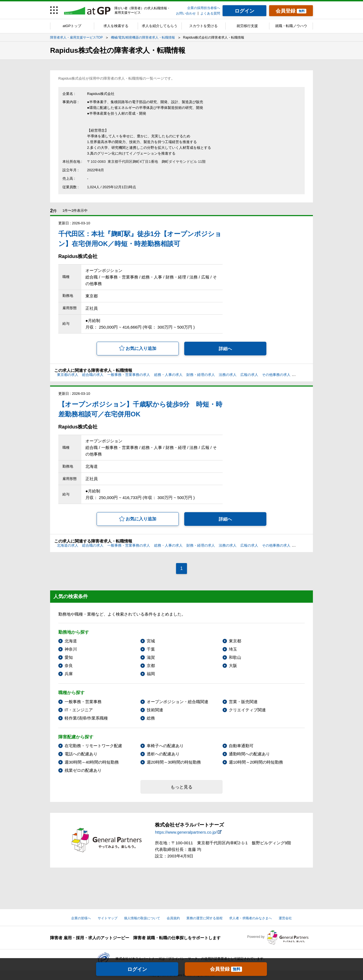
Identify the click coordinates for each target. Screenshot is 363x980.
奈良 (69, 666)
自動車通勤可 (241, 746)
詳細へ (225, 349)
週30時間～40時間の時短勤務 (92, 762)
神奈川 (71, 649)
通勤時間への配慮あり (249, 754)
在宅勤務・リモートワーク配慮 (93, 746)
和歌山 (235, 657)
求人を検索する (116, 26)
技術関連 (155, 710)
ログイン (137, 969)
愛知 (69, 657)
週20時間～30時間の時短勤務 (174, 762)
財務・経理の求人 (201, 375)
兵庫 (69, 674)
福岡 (151, 674)
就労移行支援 (247, 26)
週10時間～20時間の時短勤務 (256, 762)
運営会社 (285, 918)
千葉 (151, 649)
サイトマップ (108, 918)
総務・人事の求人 (168, 375)
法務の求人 (228, 375)
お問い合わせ (186, 13)
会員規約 (173, 918)
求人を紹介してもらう (160, 26)
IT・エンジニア (79, 710)
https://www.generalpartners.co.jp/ (186, 832)
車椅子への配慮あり (165, 746)
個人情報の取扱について (142, 918)
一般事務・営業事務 (83, 702)
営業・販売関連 (243, 702)
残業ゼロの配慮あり (83, 770)
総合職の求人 (93, 375)
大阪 (233, 666)
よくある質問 (210, 13)
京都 (151, 666)
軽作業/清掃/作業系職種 (86, 718)
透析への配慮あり (163, 754)
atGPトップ (72, 26)
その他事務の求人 (276, 375)
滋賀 (151, 657)
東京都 (235, 641)
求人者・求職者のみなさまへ (250, 918)
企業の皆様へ (81, 918)
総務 (151, 718)
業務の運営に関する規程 (204, 918)
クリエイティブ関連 (247, 710)
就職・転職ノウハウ (291, 26)
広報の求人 (249, 375)
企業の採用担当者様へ (204, 8)
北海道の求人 (68, 545)
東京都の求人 (68, 375)
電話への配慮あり (81, 754)
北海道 (71, 641)
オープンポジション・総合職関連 (178, 702)
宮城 (151, 641)
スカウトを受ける (203, 26)
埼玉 (233, 649)
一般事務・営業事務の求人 (129, 375)
